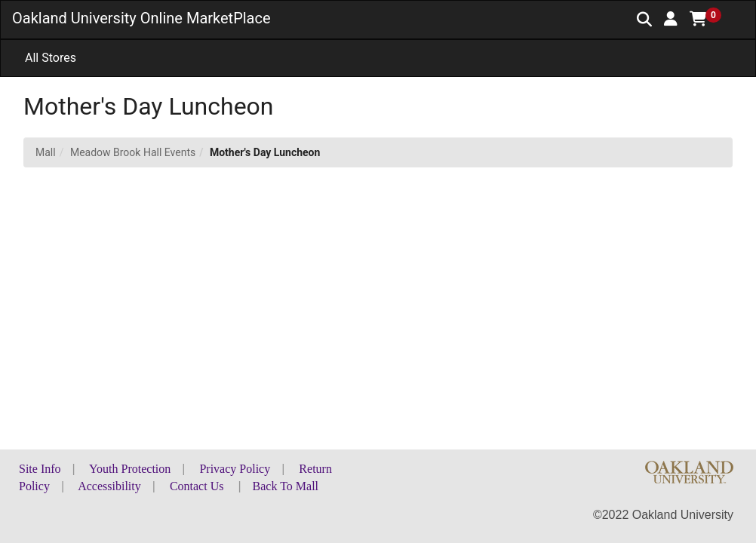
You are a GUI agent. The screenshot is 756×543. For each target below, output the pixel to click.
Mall (46, 152)
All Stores (51, 58)
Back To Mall (286, 486)
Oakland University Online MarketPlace (141, 18)
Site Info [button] (40, 469)
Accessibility (109, 486)
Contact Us (197, 486)
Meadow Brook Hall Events (133, 152)
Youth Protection (130, 469)
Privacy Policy (235, 469)
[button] (671, 19)
